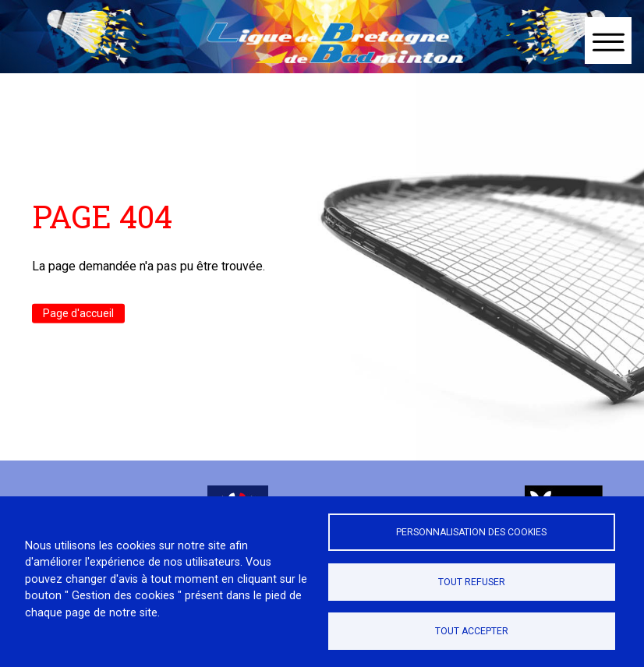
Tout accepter (472, 631)
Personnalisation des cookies (471, 532)
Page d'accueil (78, 313)
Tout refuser (472, 582)
